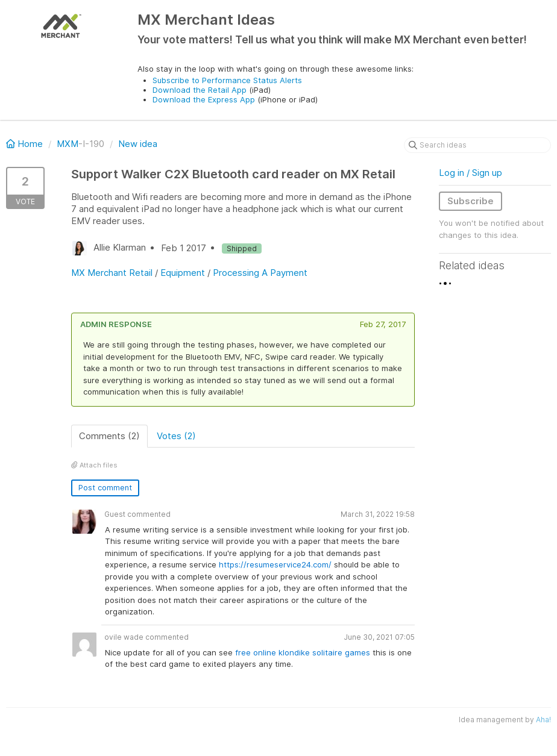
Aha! (543, 720)
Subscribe (470, 201)
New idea (138, 144)
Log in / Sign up (470, 173)
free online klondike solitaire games (303, 652)
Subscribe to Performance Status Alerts (227, 80)
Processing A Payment (260, 273)
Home (26, 144)
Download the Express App (204, 99)
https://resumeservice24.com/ (275, 564)
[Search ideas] (477, 145)
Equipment (183, 273)
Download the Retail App (200, 90)
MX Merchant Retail (112, 273)
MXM (68, 144)
